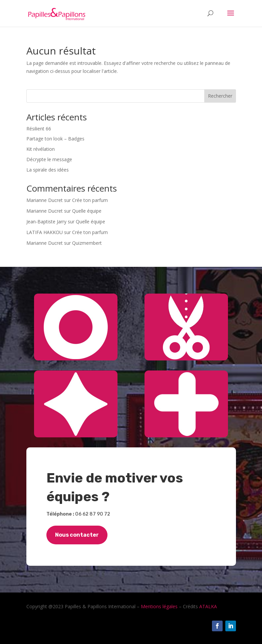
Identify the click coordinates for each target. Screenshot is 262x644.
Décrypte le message (49, 159)
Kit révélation (41, 149)
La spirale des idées (48, 170)
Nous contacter (77, 535)
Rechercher (220, 96)
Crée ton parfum (90, 200)
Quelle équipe (87, 211)
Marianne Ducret (45, 200)
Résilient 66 (39, 129)
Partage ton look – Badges (55, 139)
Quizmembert (87, 243)
